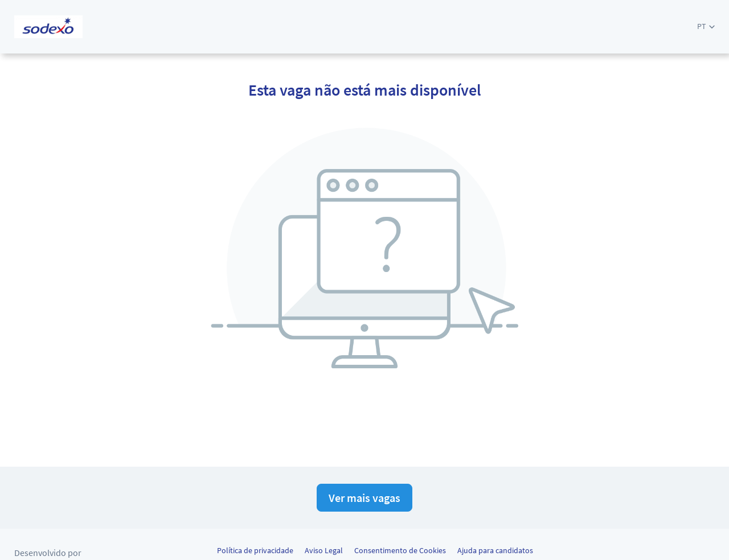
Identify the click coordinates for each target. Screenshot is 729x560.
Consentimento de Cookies (400, 550)
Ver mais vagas (364, 498)
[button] (706, 26)
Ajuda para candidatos (495, 550)
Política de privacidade (255, 550)
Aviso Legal (324, 550)
